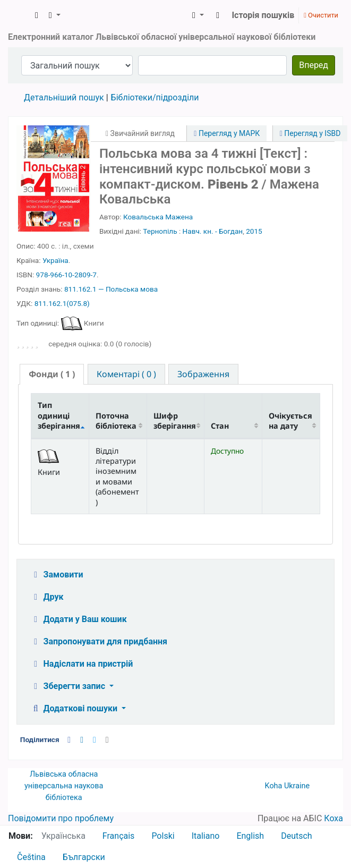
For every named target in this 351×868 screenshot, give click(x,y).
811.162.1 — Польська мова (111, 289)
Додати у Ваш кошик (79, 619)
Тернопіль (160, 231)
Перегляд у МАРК (227, 133)
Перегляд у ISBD (310, 133)
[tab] (52, 374)
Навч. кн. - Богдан (213, 231)
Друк (47, 597)
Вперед (314, 65)
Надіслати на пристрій (82, 664)
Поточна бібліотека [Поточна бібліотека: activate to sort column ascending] (116, 421)
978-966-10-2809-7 (66, 275)
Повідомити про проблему (61, 818)
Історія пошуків (263, 15)
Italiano (206, 836)
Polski (163, 836)
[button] (37, 15)
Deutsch (296, 836)
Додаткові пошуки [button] (75, 708)
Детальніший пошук (64, 97)
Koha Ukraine (288, 786)
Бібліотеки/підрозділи (155, 97)
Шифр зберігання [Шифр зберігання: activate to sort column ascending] (175, 421)
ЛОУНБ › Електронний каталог (20, 15)
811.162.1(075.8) (62, 303)
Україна (55, 260)
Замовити (57, 575)
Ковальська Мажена (158, 217)
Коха (333, 818)
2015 (254, 231)
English (250, 836)
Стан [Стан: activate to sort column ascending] (220, 426)
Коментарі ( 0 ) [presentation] (126, 374)
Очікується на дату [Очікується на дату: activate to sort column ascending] (290, 421)
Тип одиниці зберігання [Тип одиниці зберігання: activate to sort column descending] (59, 415)
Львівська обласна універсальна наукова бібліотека (64, 786)
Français (119, 836)
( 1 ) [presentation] (52, 374)
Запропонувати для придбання (99, 641)
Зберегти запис (69, 686)
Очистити (321, 15)
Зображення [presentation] (203, 374)
